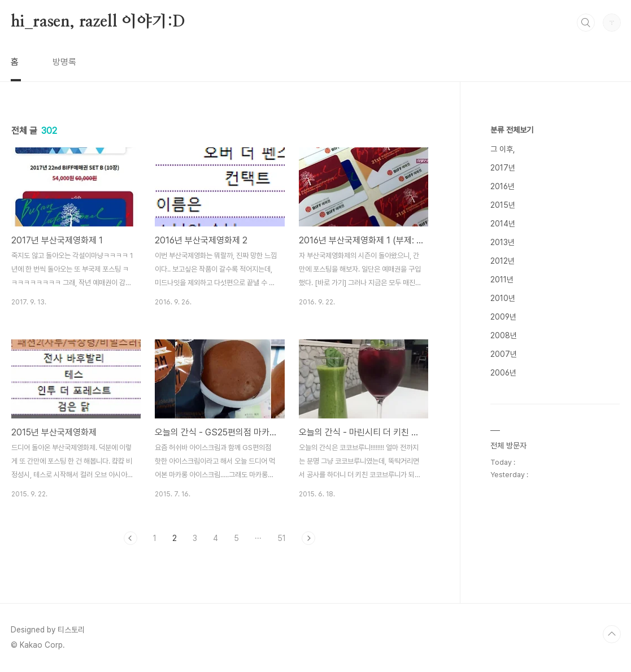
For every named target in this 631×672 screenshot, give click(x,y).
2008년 (504, 335)
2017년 (503, 168)
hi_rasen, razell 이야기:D (98, 22)
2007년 (504, 354)
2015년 (503, 205)
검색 (586, 23)
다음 (308, 538)
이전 (130, 538)
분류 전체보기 (512, 130)
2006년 (503, 373)
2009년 (503, 317)
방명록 (64, 62)
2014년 (503, 224)
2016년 (502, 186)
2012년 (502, 261)
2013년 (502, 242)
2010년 (503, 298)
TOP (612, 634)
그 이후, (503, 149)
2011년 (502, 280)
